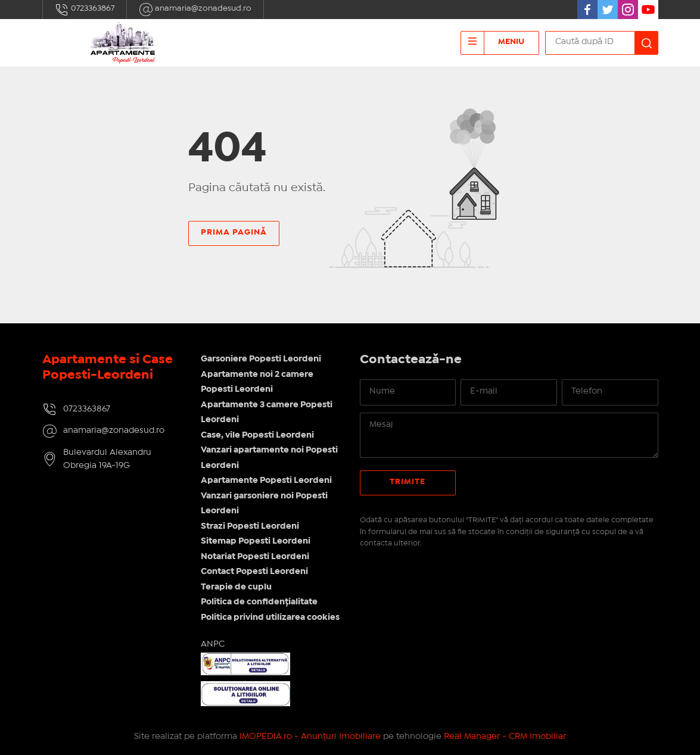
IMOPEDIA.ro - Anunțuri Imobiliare (310, 737)
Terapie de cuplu (236, 587)
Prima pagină (234, 232)
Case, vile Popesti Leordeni (257, 435)
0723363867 (85, 10)
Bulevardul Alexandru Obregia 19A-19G (107, 459)
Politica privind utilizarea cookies (270, 617)
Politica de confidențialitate (259, 602)
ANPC (213, 644)
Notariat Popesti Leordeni (255, 557)
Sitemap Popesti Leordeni (256, 541)
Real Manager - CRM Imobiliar (505, 737)
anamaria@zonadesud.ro (195, 10)
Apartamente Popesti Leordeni (266, 481)
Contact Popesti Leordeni (254, 572)
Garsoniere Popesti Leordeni (261, 359)
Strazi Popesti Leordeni (250, 526)
